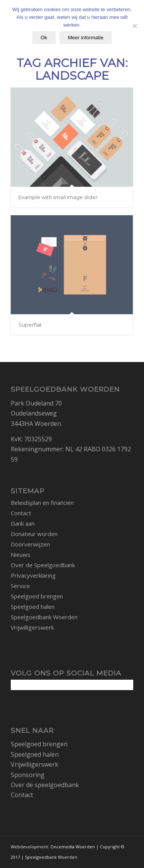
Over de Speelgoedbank (43, 565)
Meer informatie (86, 38)
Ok (44, 38)
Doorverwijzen (30, 544)
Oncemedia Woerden (73, 847)
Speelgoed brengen (37, 596)
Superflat (30, 325)
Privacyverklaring (33, 575)
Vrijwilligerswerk (32, 627)
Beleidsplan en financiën (42, 503)
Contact (21, 513)
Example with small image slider (58, 197)
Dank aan (23, 523)
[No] (134, 26)
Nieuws (21, 555)
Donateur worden (34, 534)
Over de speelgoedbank (45, 785)
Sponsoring (28, 775)
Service (20, 586)
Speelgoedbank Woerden (44, 617)
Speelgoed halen (33, 607)
